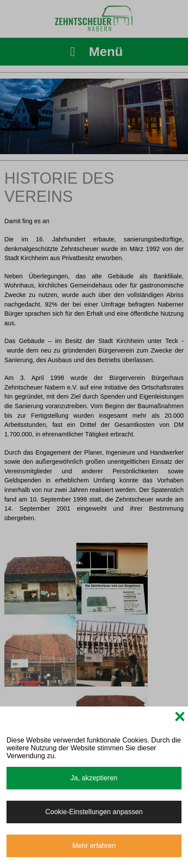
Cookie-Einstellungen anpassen (94, 812)
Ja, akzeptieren (94, 778)
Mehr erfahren (94, 846)
